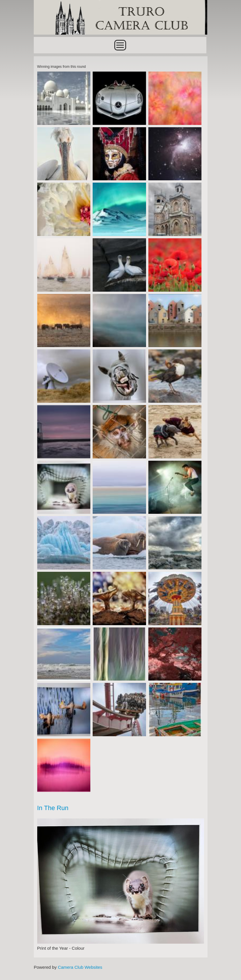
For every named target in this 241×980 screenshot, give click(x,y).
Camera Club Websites (80, 967)
